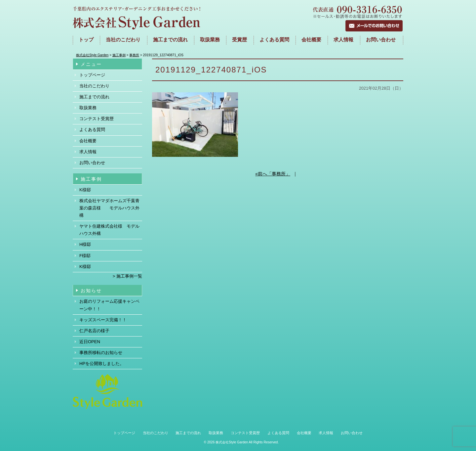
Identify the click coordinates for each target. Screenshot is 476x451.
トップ (86, 40)
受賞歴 (239, 40)
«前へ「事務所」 (273, 174)
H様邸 (85, 244)
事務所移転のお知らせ (101, 353)
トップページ (92, 75)
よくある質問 (274, 40)
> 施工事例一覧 (127, 276)
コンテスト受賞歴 (97, 119)
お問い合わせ (381, 40)
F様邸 (85, 256)
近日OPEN (90, 342)
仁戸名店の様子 (94, 331)
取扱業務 (210, 40)
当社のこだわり (123, 40)
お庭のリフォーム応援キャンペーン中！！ (109, 305)
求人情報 (343, 40)
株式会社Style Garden (232, 442)
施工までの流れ (170, 40)
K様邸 (85, 190)
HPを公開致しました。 (102, 363)
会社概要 (311, 40)
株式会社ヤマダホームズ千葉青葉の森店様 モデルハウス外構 (109, 208)
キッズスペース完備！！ (103, 320)
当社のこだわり (94, 86)
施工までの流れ (94, 97)
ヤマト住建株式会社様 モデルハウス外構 (109, 230)
